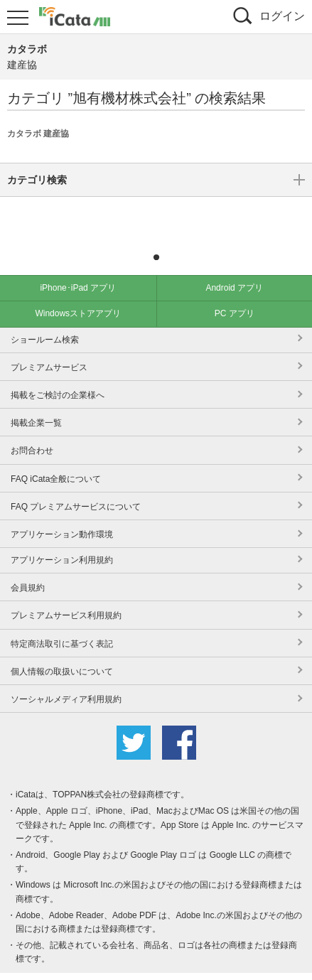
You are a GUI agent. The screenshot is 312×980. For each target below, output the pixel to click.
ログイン (282, 16)
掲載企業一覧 (36, 402)
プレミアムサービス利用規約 (66, 594)
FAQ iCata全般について (56, 458)
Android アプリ (234, 266)
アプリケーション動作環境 (62, 513)
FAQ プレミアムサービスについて (76, 485)
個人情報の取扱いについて (62, 650)
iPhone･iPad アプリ (78, 266)
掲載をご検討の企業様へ (58, 374)
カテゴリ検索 (156, 215)
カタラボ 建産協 (38, 134)
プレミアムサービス (49, 346)
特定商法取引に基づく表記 (62, 623)
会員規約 (28, 566)
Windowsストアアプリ (78, 292)
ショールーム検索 (45, 318)
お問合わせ (32, 429)
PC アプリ (235, 292)
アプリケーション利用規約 (62, 539)
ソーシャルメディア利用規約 (66, 678)
